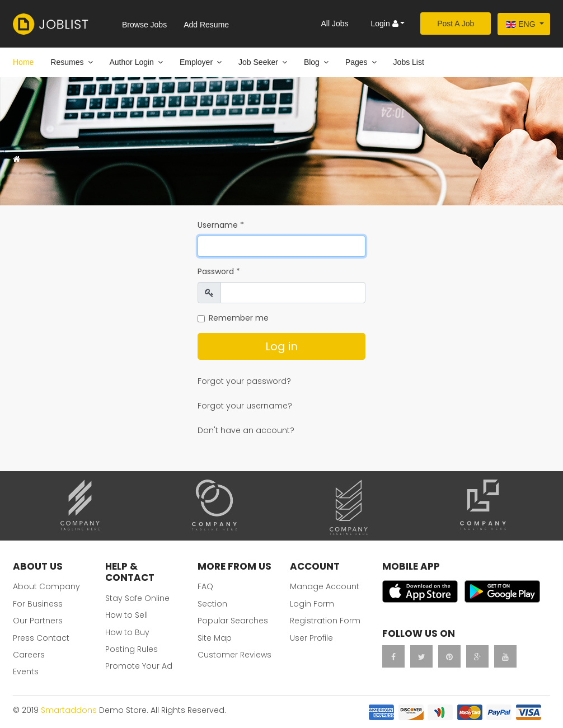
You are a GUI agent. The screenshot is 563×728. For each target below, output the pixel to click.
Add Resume (206, 25)
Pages (356, 62)
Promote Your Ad (139, 666)
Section (212, 604)
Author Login (132, 62)
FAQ (205, 586)
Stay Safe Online (137, 598)
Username (221, 225)
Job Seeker (258, 62)
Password (219, 271)
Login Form (312, 604)
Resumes (67, 62)
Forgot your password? (244, 381)
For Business (38, 604)
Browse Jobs (144, 25)
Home (23, 62)
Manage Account (325, 586)
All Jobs (334, 24)
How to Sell (126, 615)
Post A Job (456, 24)
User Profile (311, 638)
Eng (520, 24)
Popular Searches (233, 621)
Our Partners (38, 621)
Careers (29, 655)
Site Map (215, 638)
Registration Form (325, 621)
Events (26, 671)
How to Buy (127, 632)
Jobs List (409, 62)
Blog (312, 62)
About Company (46, 586)
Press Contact (41, 638)
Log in (281, 346)
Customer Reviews (234, 655)
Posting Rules (132, 649)
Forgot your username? (245, 406)
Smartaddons (69, 710)
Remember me (239, 318)
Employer (196, 62)
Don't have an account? (246, 430)
